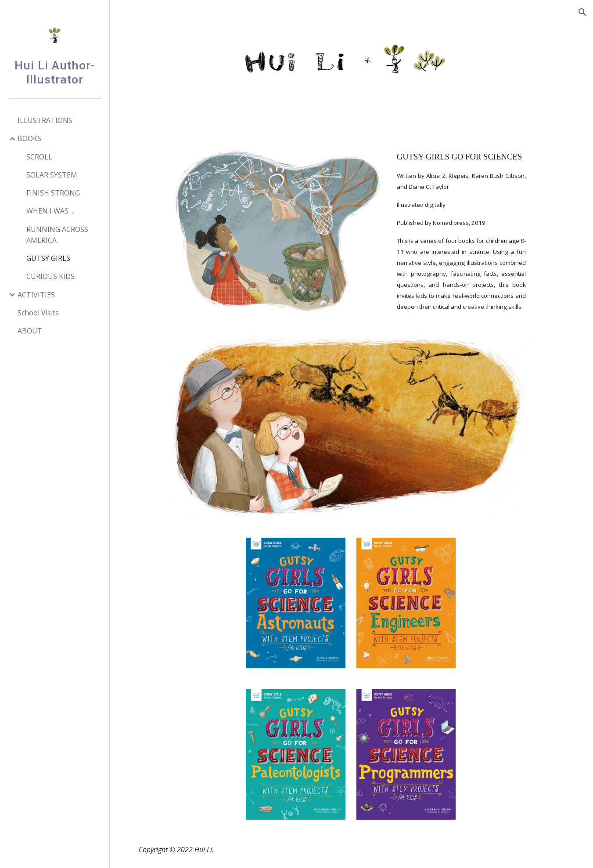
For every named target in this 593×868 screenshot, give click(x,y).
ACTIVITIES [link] (36, 295)
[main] (462, 231)
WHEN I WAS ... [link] (50, 211)
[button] (582, 12)
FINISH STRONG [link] (53, 193)
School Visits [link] (38, 313)
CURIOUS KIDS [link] (50, 276)
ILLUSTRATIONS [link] (45, 120)
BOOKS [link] (29, 138)
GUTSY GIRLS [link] (48, 258)
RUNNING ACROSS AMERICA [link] (57, 235)
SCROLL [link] (39, 157)
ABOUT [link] (30, 331)
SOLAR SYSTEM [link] (52, 175)
